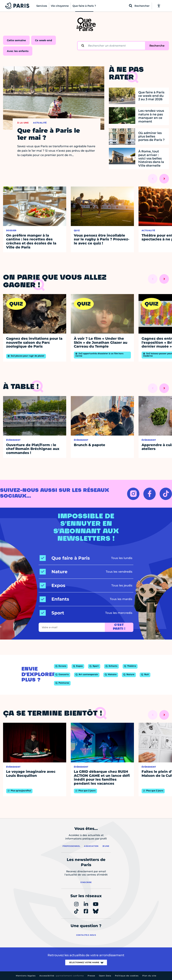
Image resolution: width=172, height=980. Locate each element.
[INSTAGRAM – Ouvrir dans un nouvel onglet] (133, 494)
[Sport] (52, 613)
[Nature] (54, 572)
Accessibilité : (62, 976)
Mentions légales (26, 976)
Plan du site (149, 976)
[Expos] (52, 586)
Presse (91, 976)
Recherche (157, 46)
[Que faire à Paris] (65, 558)
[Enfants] (54, 599)
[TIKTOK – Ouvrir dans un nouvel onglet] (166, 494)
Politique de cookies (127, 976)
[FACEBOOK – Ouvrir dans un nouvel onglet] (150, 494)
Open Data (105, 976)
